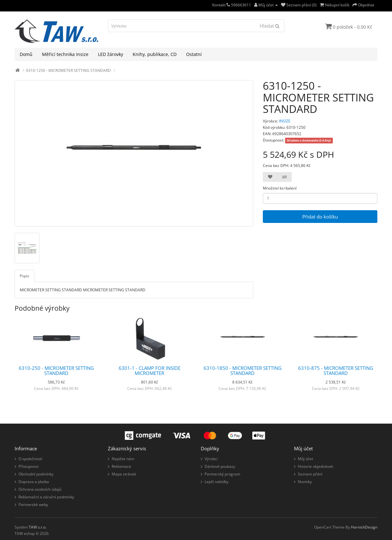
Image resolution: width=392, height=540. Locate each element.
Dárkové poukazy (220, 466)
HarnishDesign (364, 527)
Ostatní (194, 54)
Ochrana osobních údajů (40, 489)
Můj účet (305, 459)
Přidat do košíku (320, 217)
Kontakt (221, 5)
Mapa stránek (124, 474)
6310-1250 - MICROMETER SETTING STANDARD (68, 70)
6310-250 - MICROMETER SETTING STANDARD (56, 371)
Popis (24, 276)
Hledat (269, 26)
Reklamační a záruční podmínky (46, 497)
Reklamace (121, 466)
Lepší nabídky (217, 482)
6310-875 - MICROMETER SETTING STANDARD (336, 371)
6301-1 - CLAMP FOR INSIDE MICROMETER (150, 371)
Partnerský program (222, 474)
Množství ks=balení (280, 188)
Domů (26, 54)
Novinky (305, 482)
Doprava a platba (34, 482)
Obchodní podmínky (36, 474)
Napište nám (123, 459)
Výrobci (211, 459)
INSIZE (285, 121)
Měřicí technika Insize (65, 54)
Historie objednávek (315, 466)
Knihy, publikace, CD (155, 54)
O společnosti (30, 459)
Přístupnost (28, 466)
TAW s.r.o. (38, 527)
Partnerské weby (33, 505)
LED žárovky (111, 54)
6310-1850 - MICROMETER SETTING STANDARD (243, 371)
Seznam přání (310, 474)
